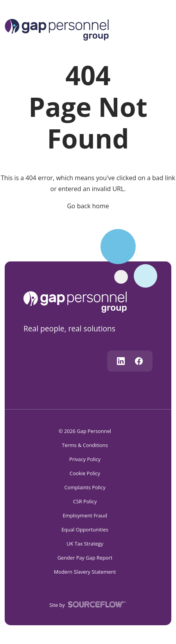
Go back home (88, 206)
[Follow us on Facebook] (139, 361)
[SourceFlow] (96, 604)
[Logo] (57, 29)
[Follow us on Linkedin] (121, 361)
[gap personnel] (79, 301)
